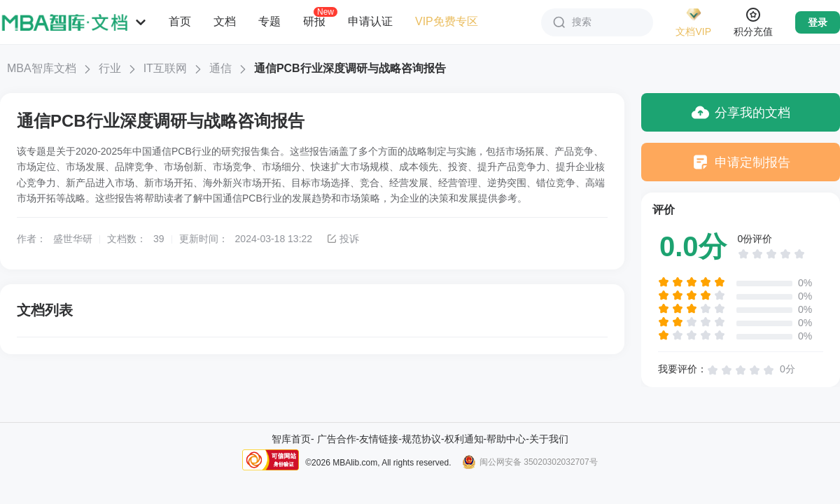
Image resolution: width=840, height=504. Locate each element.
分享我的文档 (741, 112)
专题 (269, 21)
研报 (314, 21)
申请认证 (370, 21)
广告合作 (337, 439)
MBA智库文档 (42, 68)
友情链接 (379, 439)
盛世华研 (73, 239)
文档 (225, 21)
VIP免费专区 (447, 21)
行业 (110, 68)
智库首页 (291, 439)
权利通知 (464, 439)
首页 (180, 21)
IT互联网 (165, 68)
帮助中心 (506, 439)
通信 (220, 68)
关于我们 (549, 439)
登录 (818, 22)
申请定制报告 (741, 162)
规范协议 (421, 439)
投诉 (343, 239)
